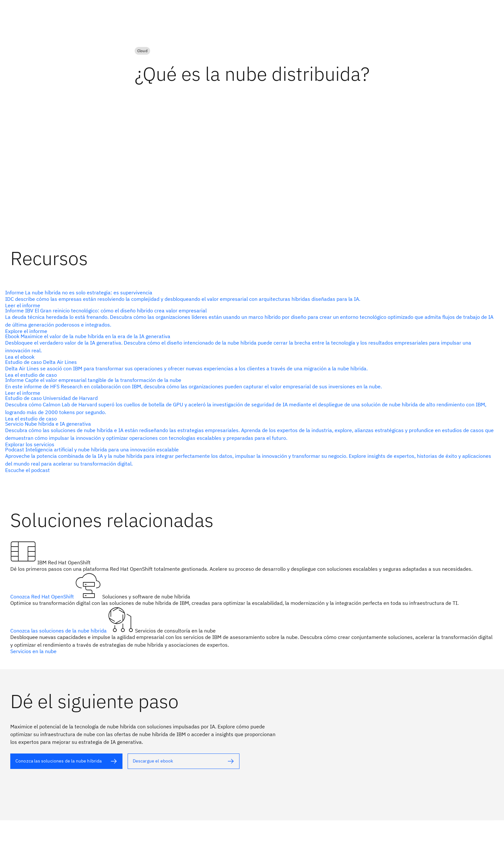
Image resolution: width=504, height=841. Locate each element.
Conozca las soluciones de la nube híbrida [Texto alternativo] (59, 631)
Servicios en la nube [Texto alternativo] (33, 651)
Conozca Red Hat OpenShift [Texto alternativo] (43, 596)
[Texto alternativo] (249, 299)
